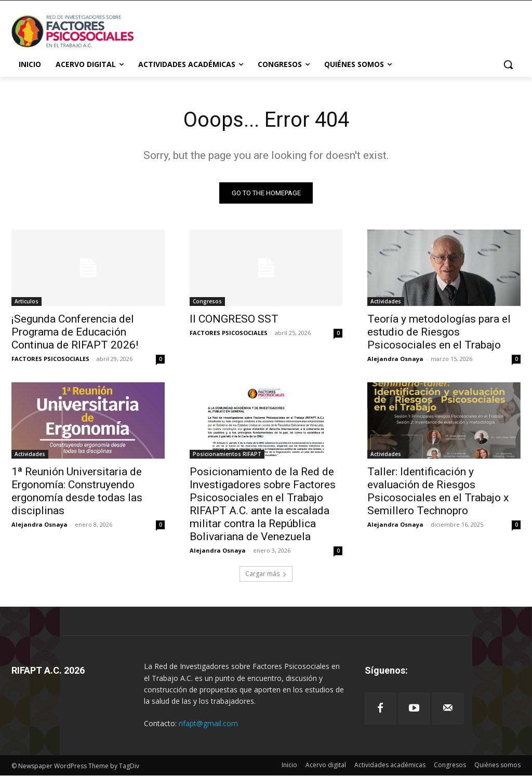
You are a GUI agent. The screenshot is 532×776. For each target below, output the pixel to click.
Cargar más (266, 574)
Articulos (26, 302)
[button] (508, 64)
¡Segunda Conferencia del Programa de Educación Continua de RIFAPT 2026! (75, 332)
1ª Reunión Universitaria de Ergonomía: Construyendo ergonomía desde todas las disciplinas (77, 492)
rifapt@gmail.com (208, 723)
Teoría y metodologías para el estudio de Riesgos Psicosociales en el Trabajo (439, 332)
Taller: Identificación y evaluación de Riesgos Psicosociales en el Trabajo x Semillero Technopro (438, 492)
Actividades (386, 302)
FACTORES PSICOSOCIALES (50, 359)
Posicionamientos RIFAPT (227, 454)
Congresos (207, 302)
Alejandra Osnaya (395, 359)
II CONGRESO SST (234, 319)
